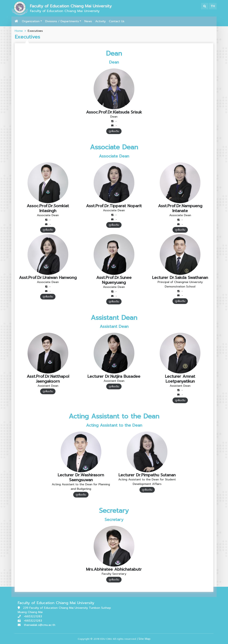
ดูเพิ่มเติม (114, 131)
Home (19, 31)
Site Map (144, 639)
